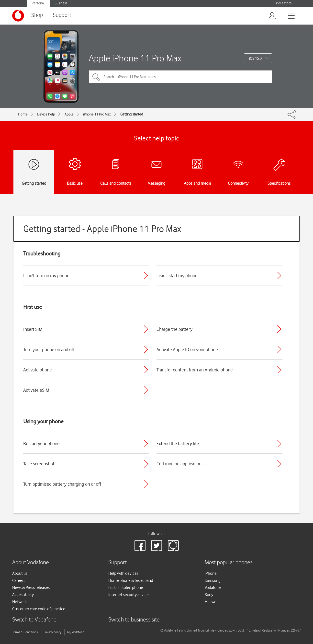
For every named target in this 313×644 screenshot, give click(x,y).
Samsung (213, 580)
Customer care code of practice (39, 609)
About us (20, 573)
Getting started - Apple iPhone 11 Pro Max (102, 229)
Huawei (211, 602)
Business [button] (61, 3)
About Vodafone (31, 563)
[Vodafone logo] (18, 16)
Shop (37, 15)
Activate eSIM (36, 390)
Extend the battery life (178, 443)
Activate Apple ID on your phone (187, 349)
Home (23, 114)
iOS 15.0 (255, 58)
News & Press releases (31, 587)
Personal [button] (38, 3)
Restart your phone (41, 443)
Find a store (283, 3)
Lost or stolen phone (126, 587)
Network (19, 602)
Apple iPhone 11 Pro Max (135, 58)
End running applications (180, 464)
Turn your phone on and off (49, 349)
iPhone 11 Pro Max (97, 114)
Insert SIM (33, 329)
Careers (19, 580)
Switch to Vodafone (34, 620)
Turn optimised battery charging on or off (62, 484)
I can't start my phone (177, 276)
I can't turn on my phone (46, 276)
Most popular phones (229, 563)
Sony (209, 595)
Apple (69, 114)
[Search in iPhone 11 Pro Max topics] (180, 77)
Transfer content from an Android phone (195, 370)
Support (62, 15)
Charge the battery (174, 329)
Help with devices (123, 573)
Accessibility (23, 595)
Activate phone (38, 370)
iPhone (211, 573)
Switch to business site (134, 620)
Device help (46, 114)
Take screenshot (39, 464)
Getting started (132, 114)
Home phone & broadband (131, 580)
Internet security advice (129, 595)
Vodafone (213, 587)
